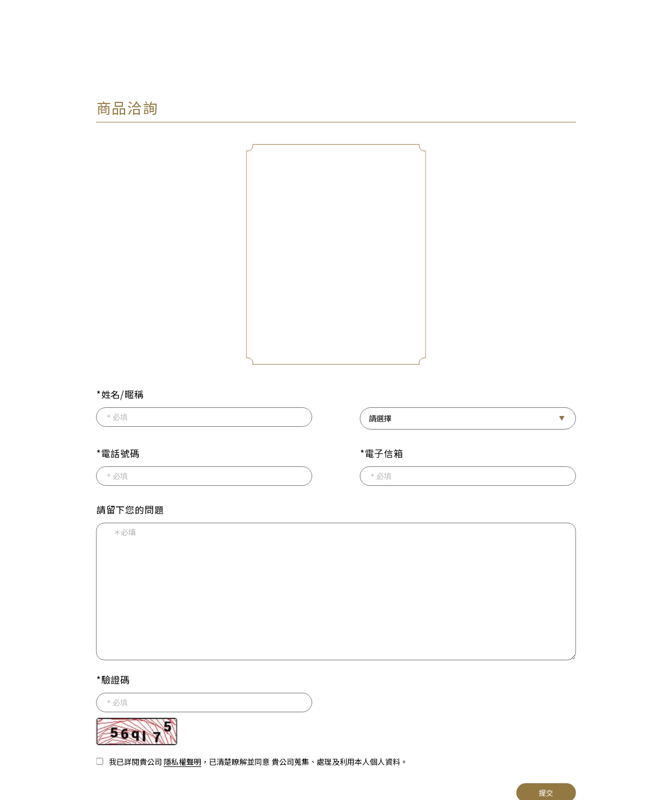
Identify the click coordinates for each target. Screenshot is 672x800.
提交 (546, 791)
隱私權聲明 (182, 759)
